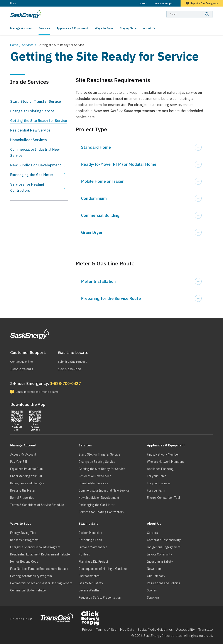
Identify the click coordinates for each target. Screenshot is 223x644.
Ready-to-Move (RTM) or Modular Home (119, 164)
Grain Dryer (92, 232)
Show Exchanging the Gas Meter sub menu (65, 175)
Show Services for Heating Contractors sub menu (65, 187)
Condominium (94, 198)
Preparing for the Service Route (111, 298)
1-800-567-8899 (23, 368)
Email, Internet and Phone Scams (41, 391)
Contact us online (24, 361)
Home (13, 3)
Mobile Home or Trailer (102, 181)
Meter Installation (98, 281)
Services (28, 45)
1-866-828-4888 (71, 368)
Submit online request (75, 361)
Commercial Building (100, 215)
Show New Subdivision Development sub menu (65, 165)
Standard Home (96, 147)
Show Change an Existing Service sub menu (65, 111)
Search (213, 11)
